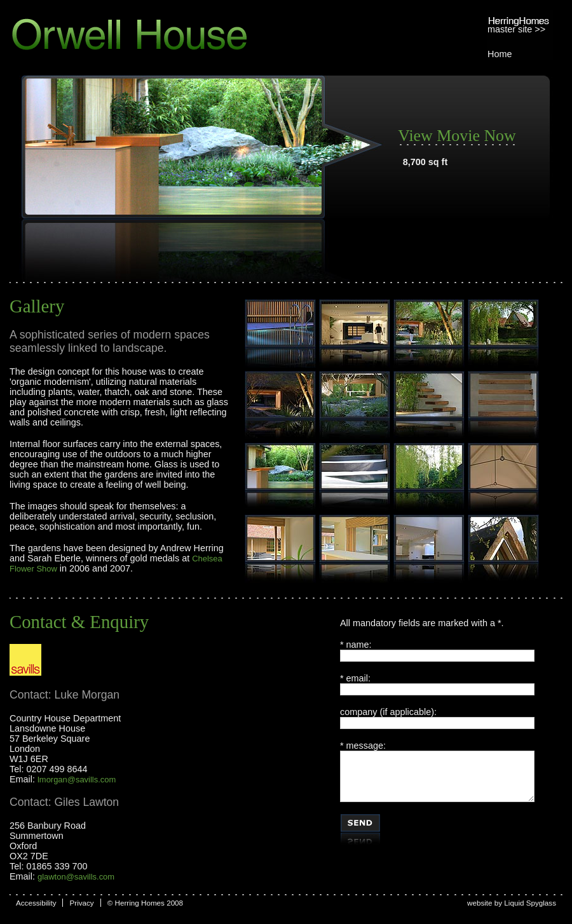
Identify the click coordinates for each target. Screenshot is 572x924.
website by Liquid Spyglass (512, 903)
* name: (356, 645)
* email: (355, 678)
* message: (363, 746)
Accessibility (36, 903)
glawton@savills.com (76, 877)
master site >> (516, 29)
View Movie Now (457, 136)
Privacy (81, 903)
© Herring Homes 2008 (145, 903)
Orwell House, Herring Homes (167, 35)
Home (500, 54)
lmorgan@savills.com (77, 780)
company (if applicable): (388, 712)
